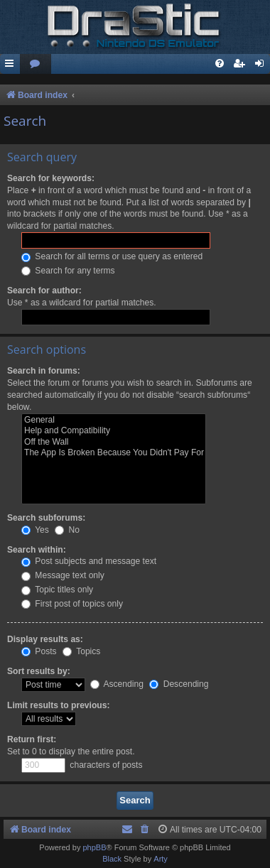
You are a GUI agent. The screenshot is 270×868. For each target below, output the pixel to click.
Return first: (32, 739)
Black (112, 859)
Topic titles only (57, 590)
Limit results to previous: (58, 705)
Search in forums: (44, 371)
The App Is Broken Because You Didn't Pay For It (114, 453)
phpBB (94, 847)
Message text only (63, 575)
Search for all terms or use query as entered (112, 256)
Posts (39, 651)
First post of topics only (72, 604)
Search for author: (44, 291)
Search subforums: (46, 518)
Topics (81, 651)
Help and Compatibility (114, 431)
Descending (179, 684)
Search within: (37, 550)
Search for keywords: (51, 178)
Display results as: (45, 639)
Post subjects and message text (89, 561)
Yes (35, 530)
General (114, 421)
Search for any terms (68, 271)
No (67, 530)
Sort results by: (39, 671)
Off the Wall (114, 443)
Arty (161, 859)
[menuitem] (36, 64)
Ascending (117, 684)
